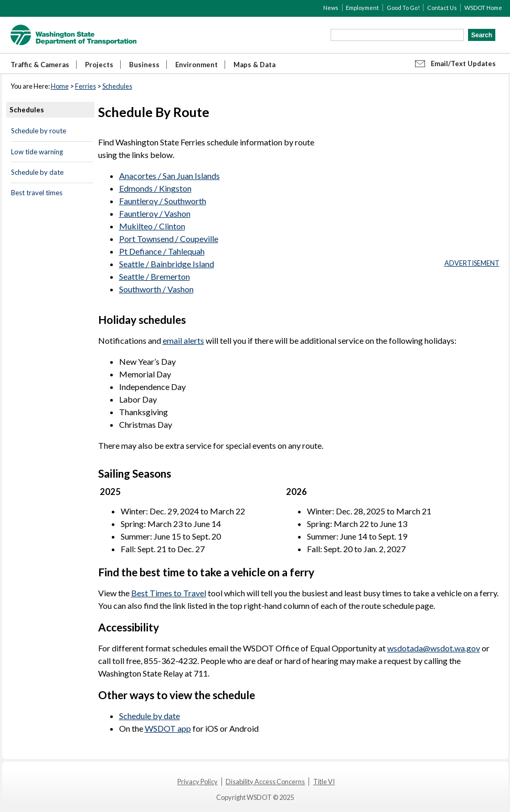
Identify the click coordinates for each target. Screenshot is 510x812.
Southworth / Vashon (156, 289)
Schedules (117, 86)
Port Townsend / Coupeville (169, 239)
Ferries (86, 86)
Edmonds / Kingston (155, 188)
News (331, 8)
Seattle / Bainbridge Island (167, 264)
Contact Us (442, 8)
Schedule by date (37, 172)
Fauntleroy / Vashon (155, 213)
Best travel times (37, 193)
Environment (196, 65)
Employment (362, 8)
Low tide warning (37, 152)
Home (60, 86)
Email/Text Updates (463, 64)
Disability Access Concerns (265, 782)
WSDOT (73, 35)
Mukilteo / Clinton (152, 226)
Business (144, 65)
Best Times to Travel (169, 593)
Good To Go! (403, 8)
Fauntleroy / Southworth (163, 201)
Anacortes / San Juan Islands (169, 176)
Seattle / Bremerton (155, 276)
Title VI (324, 782)
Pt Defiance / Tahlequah (162, 251)
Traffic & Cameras (40, 65)
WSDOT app (168, 728)
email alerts (183, 340)
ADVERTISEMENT (472, 263)
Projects (99, 65)
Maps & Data (254, 65)
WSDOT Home (483, 8)
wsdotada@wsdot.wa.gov (434, 648)
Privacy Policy (198, 782)
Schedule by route (39, 131)
